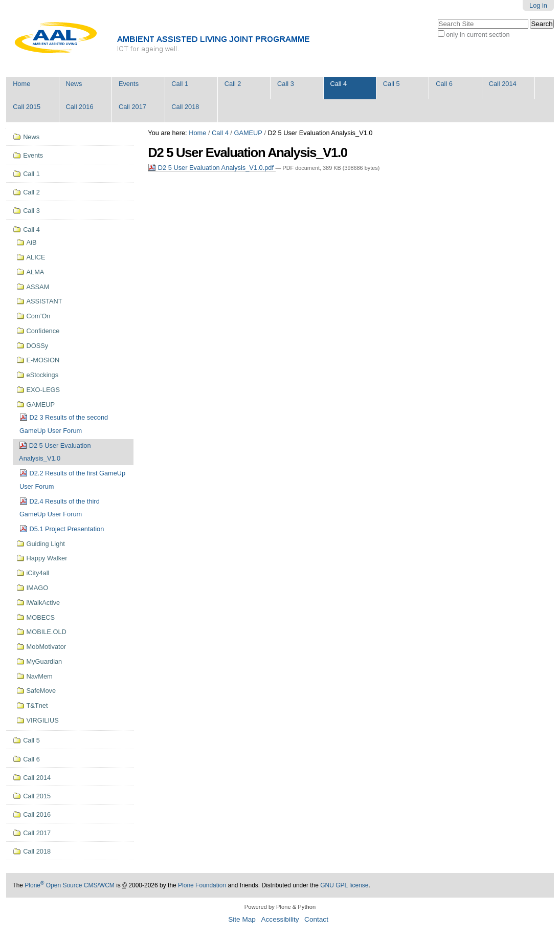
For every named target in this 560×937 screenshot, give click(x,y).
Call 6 (444, 84)
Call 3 (286, 84)
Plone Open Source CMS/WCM (69, 885)
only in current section (478, 35)
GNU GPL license (344, 885)
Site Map (242, 919)
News (74, 84)
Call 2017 (132, 107)
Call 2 (233, 84)
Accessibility (280, 919)
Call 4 (338, 84)
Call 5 (391, 84)
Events (129, 84)
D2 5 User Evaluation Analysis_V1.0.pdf (211, 168)
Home (21, 84)
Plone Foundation (202, 885)
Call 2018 (185, 107)
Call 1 (180, 84)
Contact (316, 919)
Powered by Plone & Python (280, 907)
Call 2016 (80, 107)
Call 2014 (503, 84)
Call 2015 (27, 107)
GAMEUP (248, 133)
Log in (538, 5)
